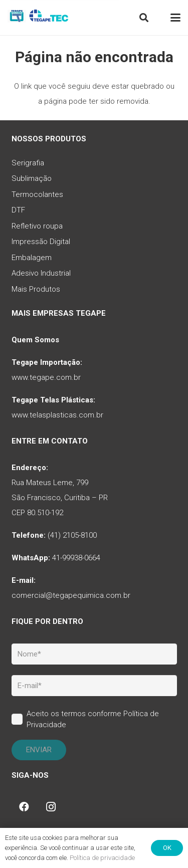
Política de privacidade (102, 858)
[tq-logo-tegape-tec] (39, 18)
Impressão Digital (41, 242)
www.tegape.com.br (46, 377)
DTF (18, 210)
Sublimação (32, 178)
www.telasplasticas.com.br (57, 415)
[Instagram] (51, 807)
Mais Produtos (36, 289)
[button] (144, 18)
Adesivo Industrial (41, 273)
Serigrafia (28, 163)
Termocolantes (37, 194)
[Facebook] (24, 807)
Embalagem (32, 258)
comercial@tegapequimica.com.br (71, 595)
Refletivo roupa (37, 226)
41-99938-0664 (76, 558)
